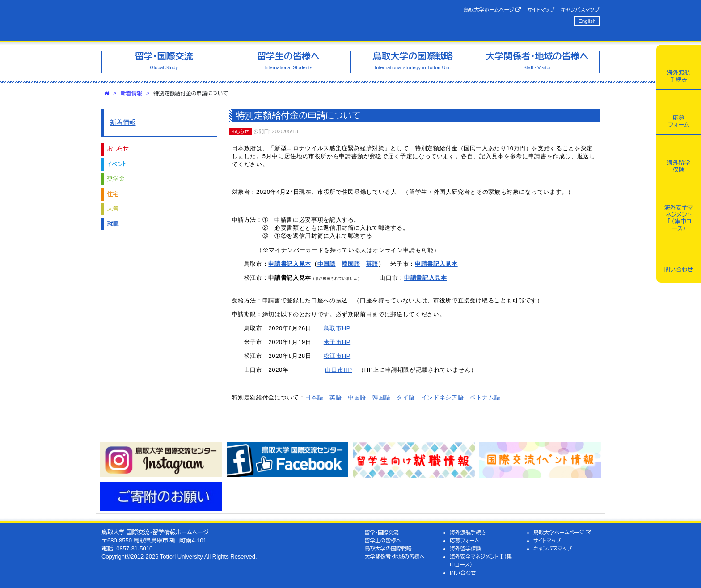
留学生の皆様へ (383, 540)
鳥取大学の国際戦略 (388, 548)
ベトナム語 (485, 397)
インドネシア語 (443, 397)
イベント (117, 164)
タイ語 (406, 397)
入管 (113, 209)
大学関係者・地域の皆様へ (395, 556)
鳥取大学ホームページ (492, 10)
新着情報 (131, 93)
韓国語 (351, 264)
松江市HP (337, 356)
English (587, 21)
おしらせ (118, 149)
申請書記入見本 (290, 264)
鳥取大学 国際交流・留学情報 (227, 20)
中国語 (327, 264)
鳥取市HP (337, 328)
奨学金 (116, 179)
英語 (372, 264)
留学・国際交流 (382, 532)
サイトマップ (541, 10)
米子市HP (337, 342)
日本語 (314, 397)
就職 (113, 224)
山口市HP (338, 370)
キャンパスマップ (580, 10)
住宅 (113, 194)
